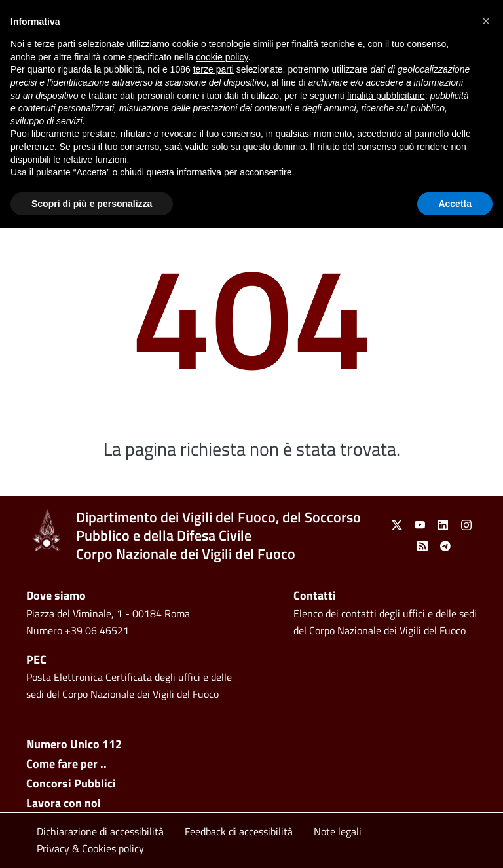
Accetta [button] (455, 204)
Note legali (338, 831)
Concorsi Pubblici (71, 783)
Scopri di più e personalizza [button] (92, 204)
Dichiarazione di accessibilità (100, 831)
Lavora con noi (64, 803)
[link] (46, 530)
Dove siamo (56, 595)
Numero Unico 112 (74, 744)
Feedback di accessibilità (239, 831)
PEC (36, 660)
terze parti (214, 69)
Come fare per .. (66, 764)
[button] (486, 21)
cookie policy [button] (222, 57)
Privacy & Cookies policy (90, 848)
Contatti (315, 595)
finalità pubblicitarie (386, 96)
